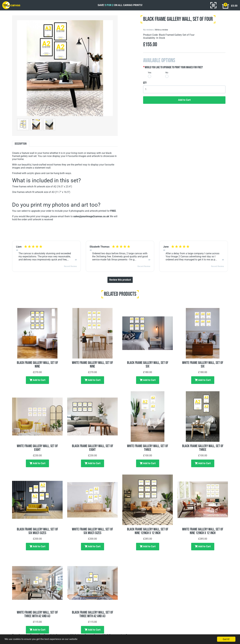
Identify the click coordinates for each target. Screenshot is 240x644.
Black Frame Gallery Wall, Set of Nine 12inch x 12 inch (148, 531)
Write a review (161, 30)
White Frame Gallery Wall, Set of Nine (92, 365)
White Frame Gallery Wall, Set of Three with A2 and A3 (37, 614)
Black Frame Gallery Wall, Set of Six (148, 365)
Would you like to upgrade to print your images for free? (174, 67)
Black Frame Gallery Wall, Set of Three (203, 448)
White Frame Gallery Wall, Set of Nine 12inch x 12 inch (203, 531)
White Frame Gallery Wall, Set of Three (148, 448)
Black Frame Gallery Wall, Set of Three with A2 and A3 (93, 614)
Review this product (120, 280)
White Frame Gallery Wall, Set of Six (203, 365)
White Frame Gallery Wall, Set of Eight (37, 448)
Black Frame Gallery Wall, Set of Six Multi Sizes (37, 531)
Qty (145, 83)
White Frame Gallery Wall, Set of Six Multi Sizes (92, 531)
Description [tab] (21, 144)
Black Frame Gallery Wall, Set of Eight (93, 448)
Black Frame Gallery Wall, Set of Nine (37, 365)
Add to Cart (184, 100)
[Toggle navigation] (213, 5)
